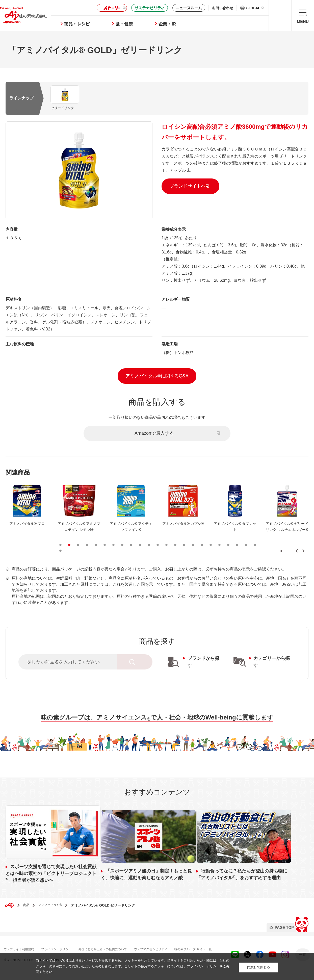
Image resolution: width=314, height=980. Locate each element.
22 (246, 544)
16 (193, 544)
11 (149, 544)
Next (303, 550)
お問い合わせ (223, 8)
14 (175, 544)
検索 (280, 15)
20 (228, 544)
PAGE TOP (287, 923)
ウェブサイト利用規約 (23, 948)
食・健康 (141, 24)
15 (184, 544)
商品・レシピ (94, 24)
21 (237, 544)
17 (202, 544)
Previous (297, 550)
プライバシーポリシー (65, 948)
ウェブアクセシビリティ (173, 948)
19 (219, 544)
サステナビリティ (150, 8)
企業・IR (184, 24)
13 (166, 544)
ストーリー (111, 8)
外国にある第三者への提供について (118, 948)
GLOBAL (255, 8)
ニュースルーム (189, 8)
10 (140, 544)
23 (255, 544)
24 (60, 550)
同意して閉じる (259, 966)
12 (158, 544)
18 (211, 544)
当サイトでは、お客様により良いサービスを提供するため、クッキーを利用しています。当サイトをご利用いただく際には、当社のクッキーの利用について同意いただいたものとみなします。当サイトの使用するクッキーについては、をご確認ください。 (133, 966)
